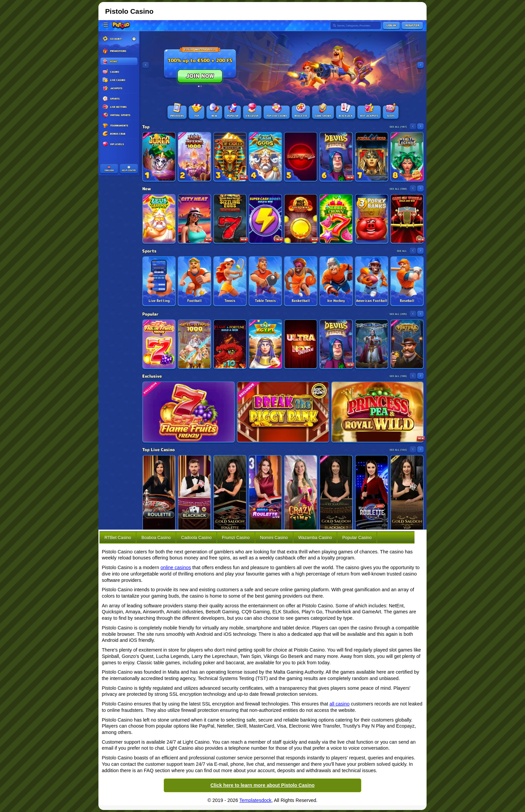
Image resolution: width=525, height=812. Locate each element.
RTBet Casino (118, 537)
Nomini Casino (274, 537)
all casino (340, 704)
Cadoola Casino (196, 537)
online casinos (176, 567)
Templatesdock (255, 800)
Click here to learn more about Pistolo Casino (262, 785)
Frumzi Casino (236, 537)
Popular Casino (357, 537)
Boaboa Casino (156, 537)
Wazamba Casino (315, 537)
